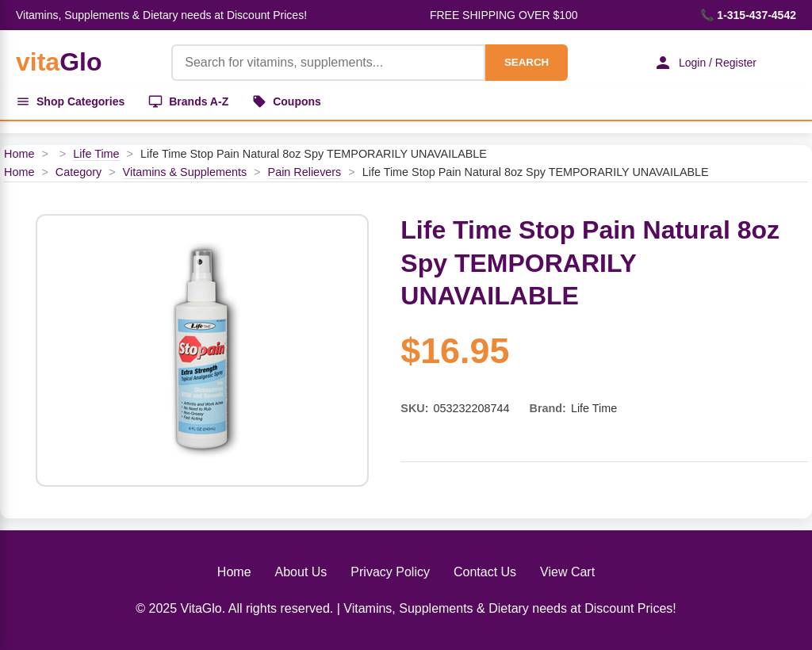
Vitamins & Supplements (185, 172)
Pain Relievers (305, 172)
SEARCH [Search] (527, 62)
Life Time (96, 154)
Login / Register (705, 63)
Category (79, 172)
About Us (301, 572)
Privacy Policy (390, 572)
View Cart (567, 572)
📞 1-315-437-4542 (748, 15)
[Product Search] (328, 63)
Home (19, 154)
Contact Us (485, 572)
